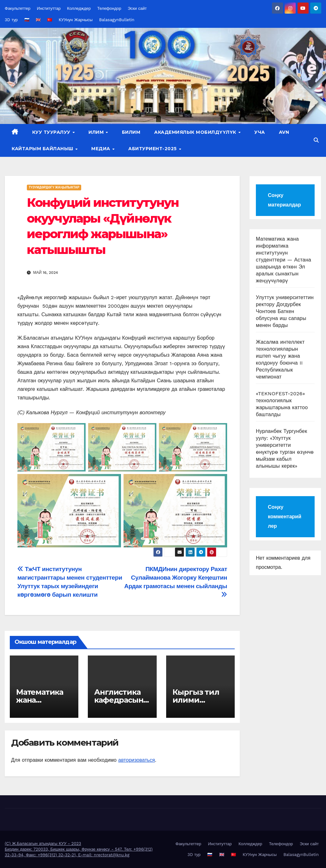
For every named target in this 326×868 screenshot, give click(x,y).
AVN (284, 132)
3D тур (11, 20)
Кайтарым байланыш (43, 149)
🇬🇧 (38, 20)
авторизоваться (136, 760)
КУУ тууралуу (52, 132)
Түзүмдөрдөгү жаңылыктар (54, 187)
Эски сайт (137, 8)
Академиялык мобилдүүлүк (196, 132)
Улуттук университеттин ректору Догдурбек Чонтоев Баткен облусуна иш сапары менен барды (285, 311)
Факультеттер (18, 8)
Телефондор (109, 8)
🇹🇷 (50, 20)
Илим (97, 132)
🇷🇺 (27, 20)
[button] (316, 140)
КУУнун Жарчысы (76, 20)
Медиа (101, 149)
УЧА (260, 132)
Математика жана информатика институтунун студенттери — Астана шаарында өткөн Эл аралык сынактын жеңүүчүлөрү (284, 260)
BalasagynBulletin (117, 20)
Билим (131, 132)
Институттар (49, 8)
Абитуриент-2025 (153, 149)
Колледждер (79, 8)
